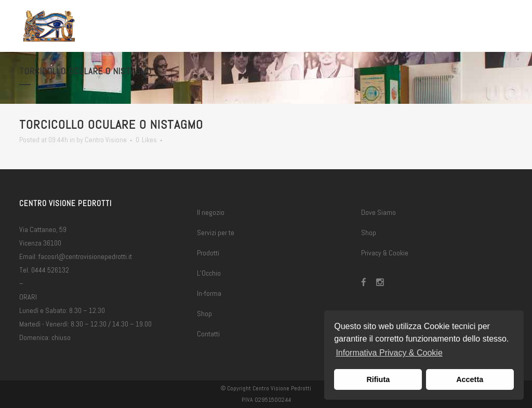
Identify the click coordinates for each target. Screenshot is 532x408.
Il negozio (211, 212)
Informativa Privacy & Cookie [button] (389, 353)
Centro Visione (106, 140)
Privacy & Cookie (385, 253)
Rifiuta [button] (378, 379)
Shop (204, 314)
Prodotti (208, 253)
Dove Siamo (378, 212)
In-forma (209, 293)
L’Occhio (209, 273)
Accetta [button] (470, 379)
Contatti (208, 334)
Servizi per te (216, 233)
